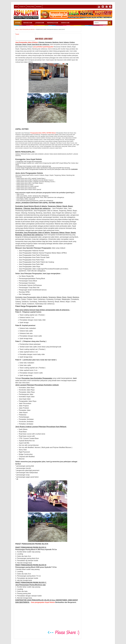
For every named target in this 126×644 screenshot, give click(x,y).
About (16, 7)
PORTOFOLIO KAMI (53, 23)
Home (18, 23)
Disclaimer (39, 7)
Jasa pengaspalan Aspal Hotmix (43, 602)
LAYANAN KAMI (39, 23)
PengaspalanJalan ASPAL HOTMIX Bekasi (43, 133)
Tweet (17, 34)
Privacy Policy (31, 7)
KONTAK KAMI (65, 23)
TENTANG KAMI (28, 23)
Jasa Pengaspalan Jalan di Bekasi (26, 42)
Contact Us (22, 7)
